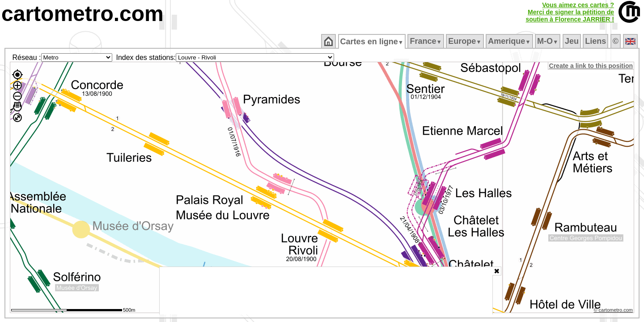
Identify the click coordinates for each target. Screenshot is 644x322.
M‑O (549, 41)
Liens (596, 41)
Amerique (510, 41)
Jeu (572, 41)
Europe (466, 41)
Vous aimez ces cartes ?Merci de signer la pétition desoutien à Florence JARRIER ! (570, 12)
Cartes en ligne (372, 42)
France (426, 41)
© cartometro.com (614, 311)
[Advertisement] (326, 291)
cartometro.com (83, 14)
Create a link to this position (591, 66)
